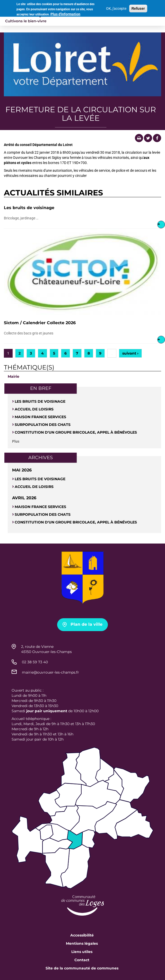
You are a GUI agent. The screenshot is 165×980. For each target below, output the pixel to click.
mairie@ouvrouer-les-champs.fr (50, 672)
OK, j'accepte (116, 7)
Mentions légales (82, 943)
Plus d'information (65, 13)
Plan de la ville (86, 624)
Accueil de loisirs (34, 409)
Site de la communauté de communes (82, 968)
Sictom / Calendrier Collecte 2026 (40, 323)
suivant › (130, 353)
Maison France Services (40, 417)
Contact (82, 960)
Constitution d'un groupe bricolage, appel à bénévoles (76, 432)
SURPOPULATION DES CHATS (43, 425)
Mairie (14, 376)
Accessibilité (82, 935)
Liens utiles (82, 952)
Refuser (138, 7)
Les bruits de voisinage (29, 208)
